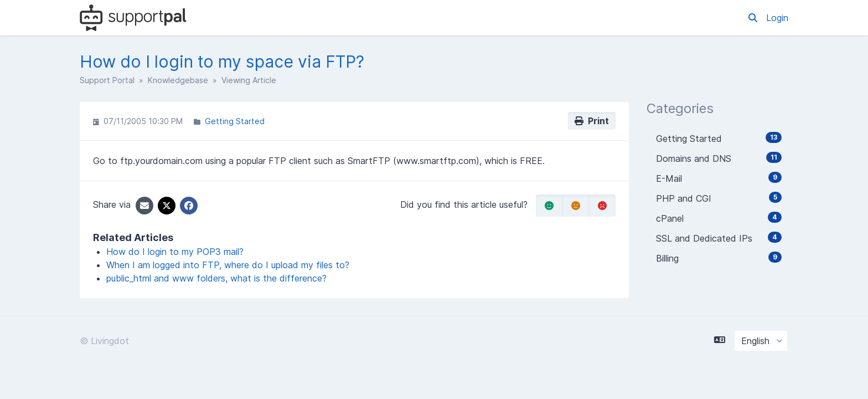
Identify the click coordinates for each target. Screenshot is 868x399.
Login (777, 18)
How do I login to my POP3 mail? (175, 252)
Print (592, 121)
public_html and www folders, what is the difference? (216, 278)
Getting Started (235, 121)
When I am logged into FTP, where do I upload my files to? (228, 265)
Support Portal (107, 80)
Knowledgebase (178, 80)
